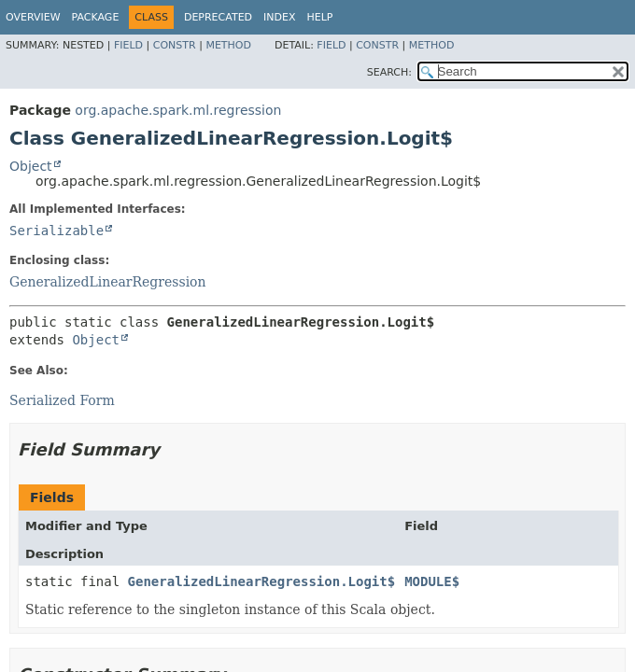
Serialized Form (62, 400)
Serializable (56, 231)
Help (320, 17)
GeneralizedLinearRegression (108, 282)
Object (31, 166)
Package (96, 17)
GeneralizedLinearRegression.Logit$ (262, 581)
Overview (33, 17)
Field (128, 45)
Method (228, 45)
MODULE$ (432, 581)
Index (279, 17)
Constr (175, 45)
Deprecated (218, 17)
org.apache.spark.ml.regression (178, 110)
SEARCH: (389, 72)
